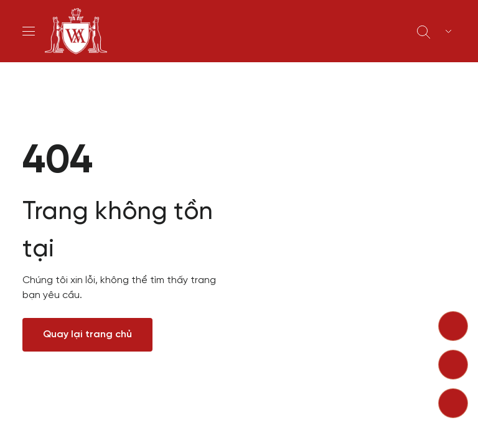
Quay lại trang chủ (87, 334)
